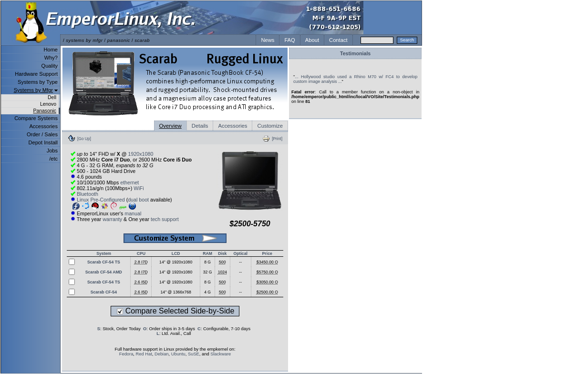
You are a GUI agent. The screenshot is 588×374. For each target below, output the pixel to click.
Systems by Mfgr (33, 90)
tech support (165, 219)
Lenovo (48, 104)
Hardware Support (36, 74)
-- (240, 262)
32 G (208, 272)
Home (51, 50)
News (268, 40)
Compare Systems (36, 118)
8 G (207, 262)
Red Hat (144, 354)
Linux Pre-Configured (101, 200)
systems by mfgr (84, 40)
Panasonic (45, 111)
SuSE (194, 354)
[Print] (277, 139)
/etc (53, 159)
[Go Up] (84, 139)
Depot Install (43, 142)
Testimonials (355, 53)
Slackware (221, 354)
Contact (338, 40)
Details (200, 126)
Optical (241, 253)
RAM (207, 253)
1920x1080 (141, 154)
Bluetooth (88, 194)
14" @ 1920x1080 (176, 262)
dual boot (138, 200)
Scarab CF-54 (104, 292)
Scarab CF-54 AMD (104, 272)
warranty (112, 219)
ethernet (129, 182)
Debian (162, 354)
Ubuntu (178, 354)
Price (267, 253)
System (104, 253)
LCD (176, 253)
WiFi (139, 188)
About (312, 40)
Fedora (126, 354)
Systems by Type (38, 82)
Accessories (43, 126)
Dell (52, 97)
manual (133, 213)
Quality (50, 66)
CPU (141, 253)
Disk (222, 253)
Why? (51, 58)
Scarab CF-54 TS (104, 262)
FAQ (289, 40)
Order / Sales (42, 134)
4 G (207, 292)
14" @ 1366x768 (176, 292)
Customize (270, 126)
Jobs (52, 151)
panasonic (119, 40)
